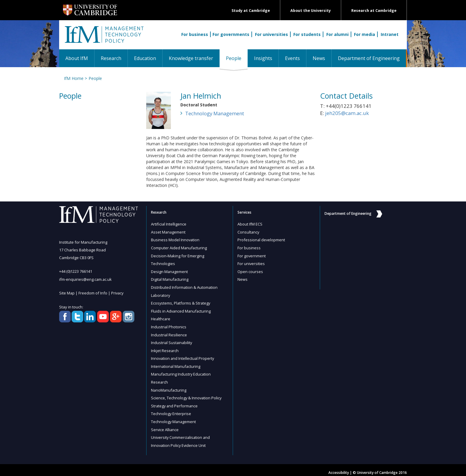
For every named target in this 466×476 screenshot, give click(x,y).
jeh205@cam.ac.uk (347, 113)
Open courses (250, 270)
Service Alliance (165, 425)
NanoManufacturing (169, 386)
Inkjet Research (165, 348)
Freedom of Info (93, 293)
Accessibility (339, 468)
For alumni (337, 34)
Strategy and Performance (175, 402)
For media (365, 34)
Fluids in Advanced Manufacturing (181, 309)
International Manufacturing (176, 363)
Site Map (67, 293)
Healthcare (161, 317)
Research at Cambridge (374, 11)
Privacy (118, 293)
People (237, 58)
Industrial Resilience (169, 332)
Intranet (390, 34)
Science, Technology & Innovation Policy (187, 394)
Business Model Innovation (175, 239)
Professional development (262, 239)
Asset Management (169, 232)
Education (145, 58)
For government (252, 255)
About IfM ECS (250, 224)
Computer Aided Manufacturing (179, 247)
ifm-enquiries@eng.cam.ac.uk (86, 279)
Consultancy (249, 232)
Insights (263, 58)
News (319, 58)
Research (111, 58)
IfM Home (73, 78)
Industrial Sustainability (172, 340)
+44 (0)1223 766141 (76, 271)
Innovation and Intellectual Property (183, 355)
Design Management (170, 270)
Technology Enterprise (171, 409)
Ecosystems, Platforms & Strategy (181, 301)
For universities (271, 34)
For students (307, 34)
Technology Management (215, 113)
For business (195, 34)
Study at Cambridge (251, 11)
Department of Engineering (369, 58)
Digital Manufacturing (170, 278)
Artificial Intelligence (169, 224)
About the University (311, 11)
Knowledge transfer (191, 58)
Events (292, 58)
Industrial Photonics (169, 324)
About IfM (77, 58)
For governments (231, 34)
